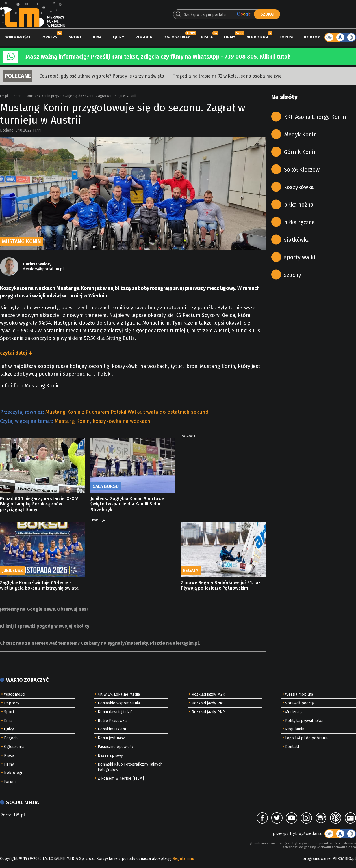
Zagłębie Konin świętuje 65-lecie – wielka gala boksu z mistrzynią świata (39, 585)
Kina (97, 37)
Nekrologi (257, 37)
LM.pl (4, 96)
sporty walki (300, 257)
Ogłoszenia (175, 37)
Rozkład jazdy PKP (208, 712)
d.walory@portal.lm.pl (43, 269)
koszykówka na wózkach (121, 421)
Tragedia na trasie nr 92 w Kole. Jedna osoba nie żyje (227, 76)
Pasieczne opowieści (116, 747)
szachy (293, 275)
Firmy (230, 37)
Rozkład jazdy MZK (208, 694)
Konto (311, 37)
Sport (75, 37)
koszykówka (299, 187)
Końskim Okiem (112, 729)
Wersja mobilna (299, 694)
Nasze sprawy (110, 756)
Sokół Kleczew (302, 170)
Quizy (118, 37)
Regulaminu (183, 859)
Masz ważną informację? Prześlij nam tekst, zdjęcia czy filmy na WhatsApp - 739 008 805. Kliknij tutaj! (158, 57)
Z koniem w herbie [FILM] (121, 778)
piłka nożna (299, 205)
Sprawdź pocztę (299, 703)
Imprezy (49, 37)
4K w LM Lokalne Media (119, 694)
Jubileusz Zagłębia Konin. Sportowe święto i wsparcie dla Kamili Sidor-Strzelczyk (127, 504)
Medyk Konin (300, 134)
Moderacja (294, 712)
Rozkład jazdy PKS (208, 703)
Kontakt (292, 747)
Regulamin (295, 729)
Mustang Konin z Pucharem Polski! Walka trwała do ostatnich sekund (127, 412)
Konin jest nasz (111, 738)
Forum (286, 37)
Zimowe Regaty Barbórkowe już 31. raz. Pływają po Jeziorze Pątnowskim (221, 585)
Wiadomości (18, 37)
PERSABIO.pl (344, 859)
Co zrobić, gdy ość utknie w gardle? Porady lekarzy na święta (102, 76)
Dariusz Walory (37, 264)
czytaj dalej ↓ (16, 353)
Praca (207, 37)
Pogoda (144, 37)
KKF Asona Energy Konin (315, 117)
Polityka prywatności (304, 721)
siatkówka (297, 240)
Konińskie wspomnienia (119, 703)
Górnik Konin (300, 152)
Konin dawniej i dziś (115, 712)
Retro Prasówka (112, 721)
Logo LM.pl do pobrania (306, 738)
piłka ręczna (299, 222)
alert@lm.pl (186, 643)
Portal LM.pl (12, 815)
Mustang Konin (72, 421)
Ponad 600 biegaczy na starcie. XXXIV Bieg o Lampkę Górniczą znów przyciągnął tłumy (39, 504)
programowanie (316, 859)
